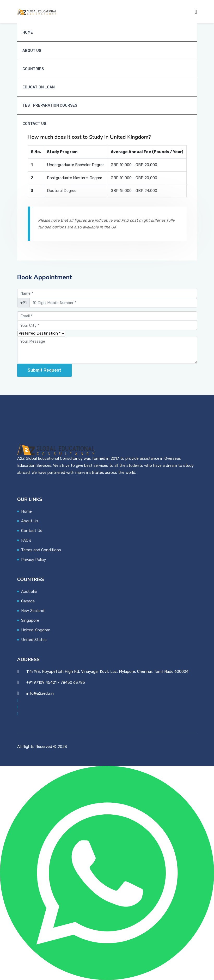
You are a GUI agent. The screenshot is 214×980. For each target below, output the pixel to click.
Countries (33, 69)
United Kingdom (36, 630)
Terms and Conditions (41, 550)
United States (34, 640)
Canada (28, 601)
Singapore (30, 620)
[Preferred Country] (41, 334)
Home (28, 32)
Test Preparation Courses (50, 105)
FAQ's (26, 540)
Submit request (44, 370)
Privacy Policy (33, 560)
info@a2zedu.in (40, 693)
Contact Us (34, 124)
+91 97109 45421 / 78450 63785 (56, 682)
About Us (32, 51)
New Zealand (33, 611)
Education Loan (39, 87)
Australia (29, 591)
